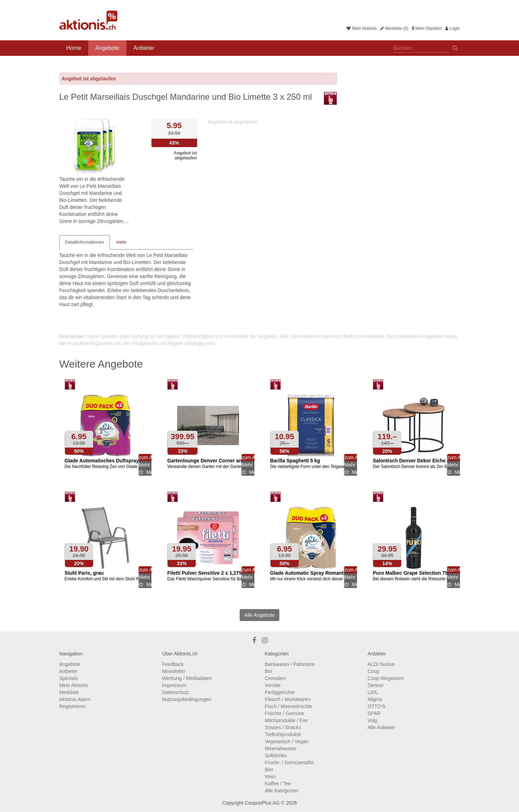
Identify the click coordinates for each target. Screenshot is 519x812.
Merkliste (69, 692)
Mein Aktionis (362, 28)
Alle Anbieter (381, 727)
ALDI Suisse (381, 664)
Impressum (174, 685)
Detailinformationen (85, 242)
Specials (69, 678)
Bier (269, 770)
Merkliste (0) (394, 28)
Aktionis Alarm (75, 699)
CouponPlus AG (262, 803)
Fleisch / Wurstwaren (288, 699)
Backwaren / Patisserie (290, 664)
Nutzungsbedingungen (187, 699)
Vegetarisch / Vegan (287, 741)
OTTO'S (377, 706)
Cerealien (275, 678)
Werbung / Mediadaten (187, 678)
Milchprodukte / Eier (287, 720)
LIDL (373, 692)
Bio (268, 671)
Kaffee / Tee (278, 784)
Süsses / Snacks (283, 727)
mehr (122, 242)
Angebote (107, 48)
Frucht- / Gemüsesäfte (289, 763)
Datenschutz (176, 692)
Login (453, 28)
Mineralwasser (281, 748)
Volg (372, 720)
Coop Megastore (386, 678)
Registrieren (73, 706)
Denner (376, 685)
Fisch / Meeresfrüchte (289, 706)
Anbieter (144, 48)
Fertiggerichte (280, 692)
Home (74, 48)
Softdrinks (276, 755)
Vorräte (273, 685)
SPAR (374, 713)
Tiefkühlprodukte (283, 734)
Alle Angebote (259, 615)
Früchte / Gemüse (285, 713)
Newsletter (174, 671)
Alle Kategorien (282, 791)
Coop (373, 671)
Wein (271, 777)
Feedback (173, 664)
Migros (375, 699)
